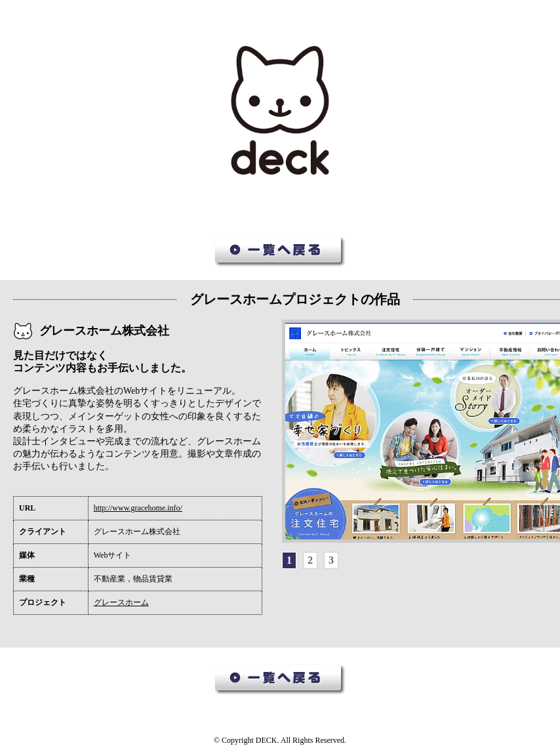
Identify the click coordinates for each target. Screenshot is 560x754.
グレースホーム (121, 602)
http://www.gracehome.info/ (138, 508)
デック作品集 (280, 111)
